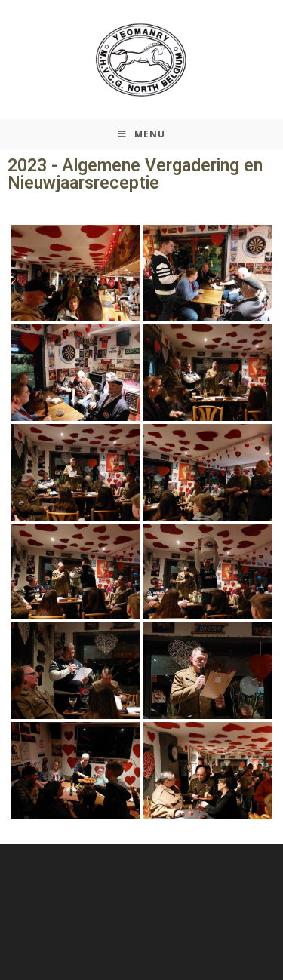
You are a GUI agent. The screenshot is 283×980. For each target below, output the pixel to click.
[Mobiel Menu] (141, 134)
